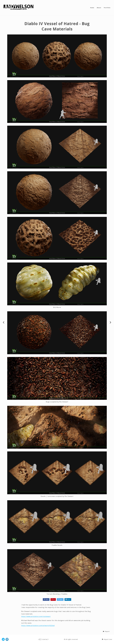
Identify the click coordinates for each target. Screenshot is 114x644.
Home (92, 8)
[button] (106, 631)
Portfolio (107, 8)
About (99, 8)
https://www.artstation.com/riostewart (36, 616)
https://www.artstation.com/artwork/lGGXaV (38, 626)
